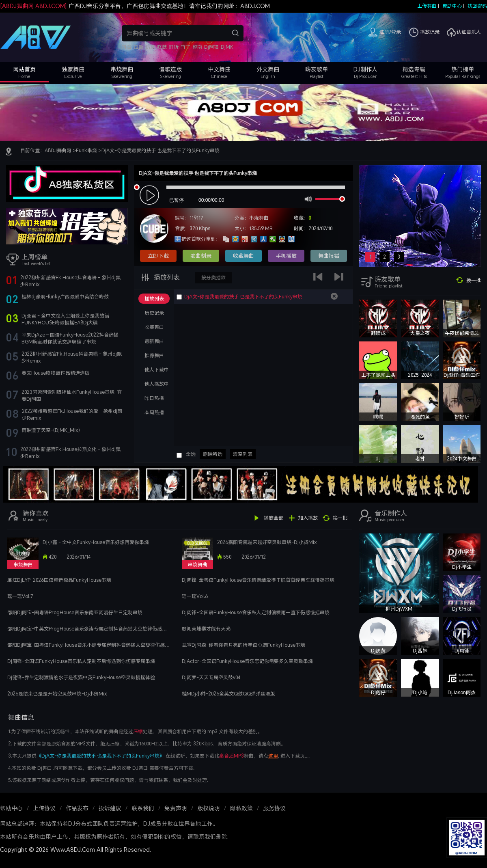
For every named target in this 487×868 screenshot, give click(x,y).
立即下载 (158, 256)
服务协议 (274, 808)
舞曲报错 (329, 256)
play (150, 195)
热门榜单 (463, 69)
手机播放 (286, 256)
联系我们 (143, 808)
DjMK (227, 47)
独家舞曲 (73, 69)
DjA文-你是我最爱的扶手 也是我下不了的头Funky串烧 (161, 150)
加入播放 (308, 518)
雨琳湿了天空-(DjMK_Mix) (51, 430)
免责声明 (176, 808)
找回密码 (477, 6)
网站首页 (24, 69)
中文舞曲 (219, 69)
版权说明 (209, 808)
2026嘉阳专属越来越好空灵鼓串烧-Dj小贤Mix (267, 542)
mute (307, 199)
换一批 (474, 280)
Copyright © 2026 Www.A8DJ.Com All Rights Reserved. (75, 850)
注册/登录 (390, 32)
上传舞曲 (427, 6)
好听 (174, 47)
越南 (197, 47)
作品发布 (77, 808)
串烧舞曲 (122, 69)
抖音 (127, 47)
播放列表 (166, 277)
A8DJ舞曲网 (58, 150)
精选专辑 (414, 69)
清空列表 (243, 454)
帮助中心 (452, 6)
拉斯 (138, 47)
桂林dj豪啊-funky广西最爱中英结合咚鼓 (65, 297)
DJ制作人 (365, 69)
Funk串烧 (86, 150)
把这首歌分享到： (201, 239)
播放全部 (274, 518)
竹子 (185, 47)
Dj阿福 (211, 47)
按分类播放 (213, 277)
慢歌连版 (170, 69)
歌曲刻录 (201, 256)
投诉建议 (110, 808)
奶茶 (150, 47)
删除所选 (213, 454)
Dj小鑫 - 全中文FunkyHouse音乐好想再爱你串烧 (96, 542)
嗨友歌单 (317, 69)
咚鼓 (162, 47)
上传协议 (44, 808)
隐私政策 (241, 808)
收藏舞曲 (243, 256)
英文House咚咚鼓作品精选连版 (56, 373)
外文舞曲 (268, 69)
